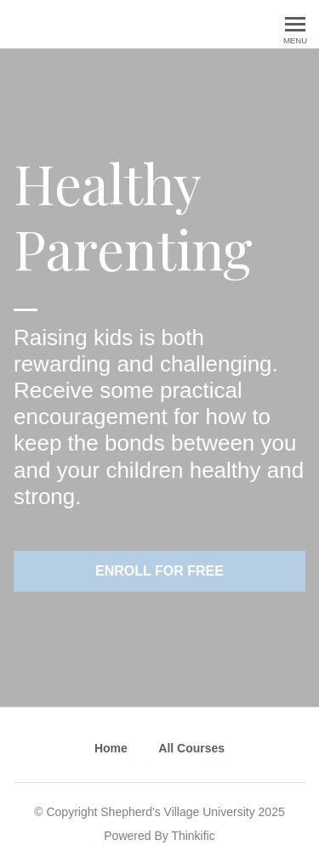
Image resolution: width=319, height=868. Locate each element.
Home (111, 748)
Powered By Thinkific (159, 836)
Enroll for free (159, 571)
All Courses (191, 748)
